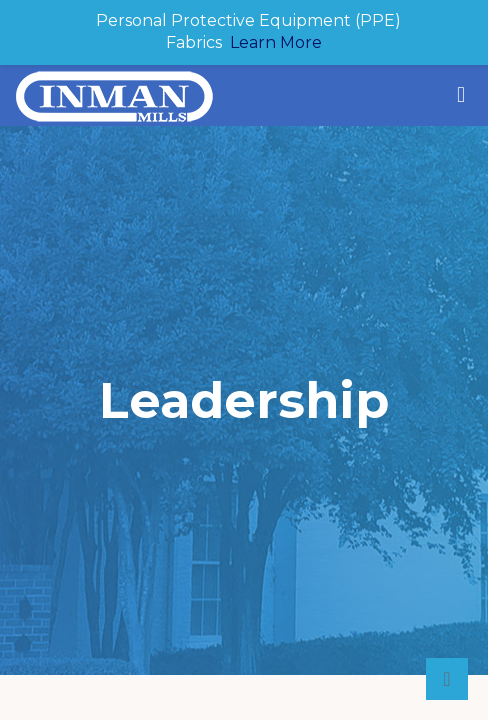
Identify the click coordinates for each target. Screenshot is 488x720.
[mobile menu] (461, 95)
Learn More (276, 42)
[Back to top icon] (447, 679)
